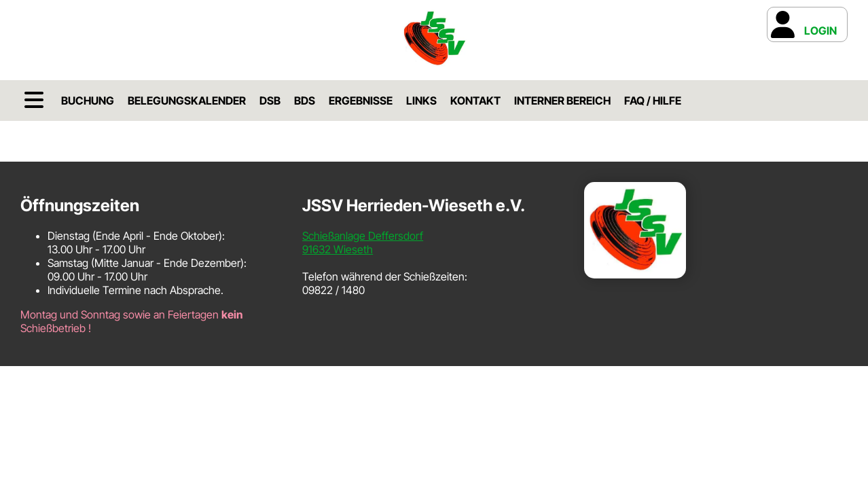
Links (421, 101)
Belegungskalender (187, 101)
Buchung (88, 101)
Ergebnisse (361, 101)
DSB (270, 101)
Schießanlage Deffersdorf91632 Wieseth (363, 242)
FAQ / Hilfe (653, 101)
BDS (305, 101)
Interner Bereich (562, 101)
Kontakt (475, 101)
